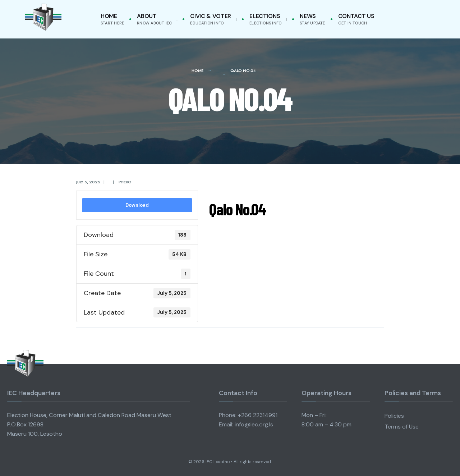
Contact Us (356, 19)
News (312, 19)
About (154, 19)
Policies (394, 416)
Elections (265, 19)
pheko (125, 182)
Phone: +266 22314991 (248, 415)
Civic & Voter (211, 19)
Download (137, 205)
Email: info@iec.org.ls (246, 424)
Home (112, 19)
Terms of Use (402, 427)
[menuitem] (156, 19)
